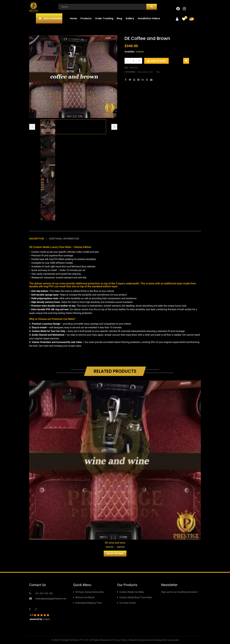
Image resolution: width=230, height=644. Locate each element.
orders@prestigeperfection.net (50, 599)
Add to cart (158, 61)
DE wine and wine (115, 543)
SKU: (126, 68)
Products (86, 18)
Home (73, 18)
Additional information (64, 239)
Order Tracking (104, 18)
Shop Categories (53, 18)
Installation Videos (149, 18)
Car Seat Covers (128, 603)
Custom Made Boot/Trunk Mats (136, 597)
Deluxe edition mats (145, 72)
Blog (119, 18)
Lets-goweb (173, 640)
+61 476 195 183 (44, 593)
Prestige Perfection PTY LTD (74, 640)
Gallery (130, 18)
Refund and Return (85, 597)
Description (37, 239)
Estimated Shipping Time (88, 603)
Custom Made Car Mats (132, 592)
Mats (158, 72)
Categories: (130, 72)
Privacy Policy (120, 640)
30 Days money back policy (90, 592)
